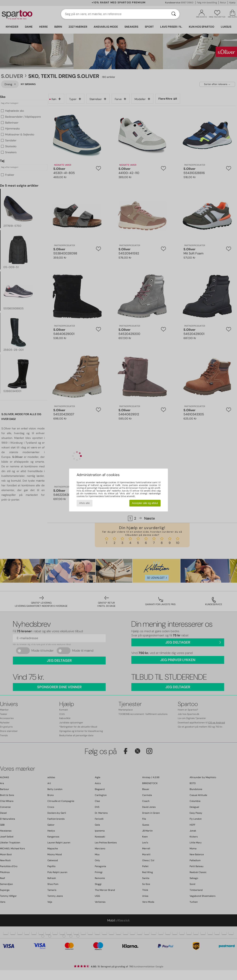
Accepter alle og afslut (145, 503)
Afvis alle (84, 503)
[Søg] (174, 14)
